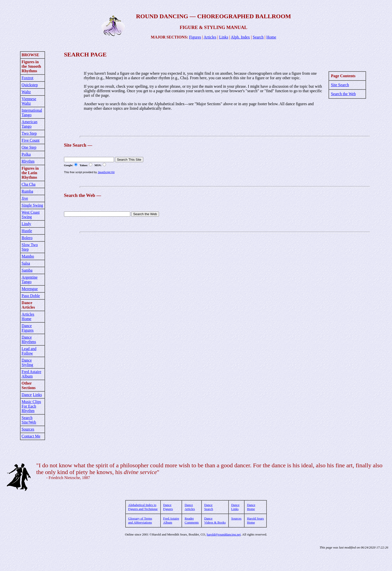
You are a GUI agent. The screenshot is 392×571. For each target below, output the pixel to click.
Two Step (29, 133)
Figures (195, 37)
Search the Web (343, 94)
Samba (27, 270)
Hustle (27, 231)
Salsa (26, 263)
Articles (210, 37)
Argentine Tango (29, 280)
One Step (29, 147)
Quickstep (30, 85)
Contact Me (31, 436)
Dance (27, 395)
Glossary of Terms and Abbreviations (140, 520)
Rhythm (28, 161)
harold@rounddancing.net (224, 534)
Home (271, 37)
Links (223, 37)
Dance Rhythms (29, 339)
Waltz (26, 92)
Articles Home (28, 316)
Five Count (30, 140)
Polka (26, 154)
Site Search (340, 85)
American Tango (29, 124)
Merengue (30, 289)
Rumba (27, 191)
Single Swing (32, 205)
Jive (25, 198)
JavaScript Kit (106, 172)
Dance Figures (27, 328)
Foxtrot (27, 78)
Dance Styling (27, 362)
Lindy (26, 224)
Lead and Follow (29, 351)
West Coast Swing (30, 215)
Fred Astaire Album (31, 374)
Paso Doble (31, 296)
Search (258, 37)
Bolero (27, 238)
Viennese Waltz (29, 101)
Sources (28, 429)
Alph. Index (240, 37)
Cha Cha (28, 184)
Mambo (28, 256)
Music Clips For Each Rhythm (31, 406)
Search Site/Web (29, 420)
